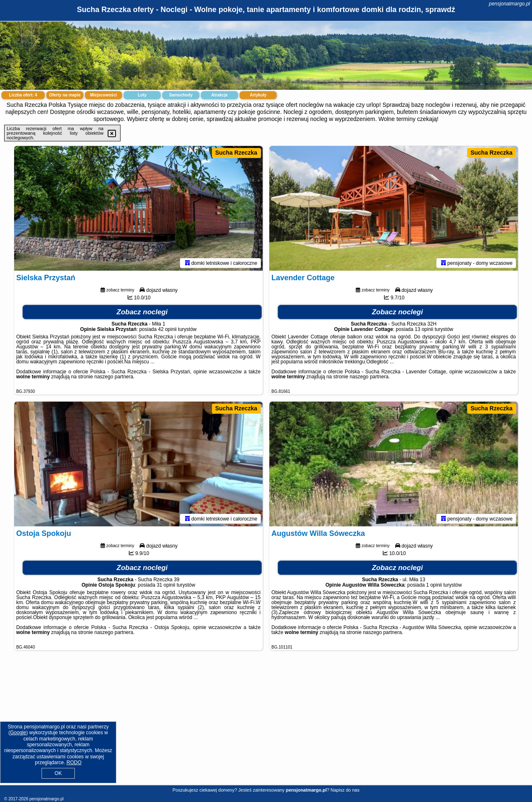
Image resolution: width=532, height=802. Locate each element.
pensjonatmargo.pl (509, 4)
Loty (142, 95)
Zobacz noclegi (142, 312)
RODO (74, 763)
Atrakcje (219, 95)
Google (18, 733)
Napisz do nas (345, 790)
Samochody (181, 95)
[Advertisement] (266, 724)
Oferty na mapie (65, 95)
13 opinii (424, 329)
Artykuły (258, 95)
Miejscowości (103, 95)
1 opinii (434, 585)
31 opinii (166, 585)
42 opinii (167, 329)
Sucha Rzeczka (236, 153)
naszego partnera (114, 377)
